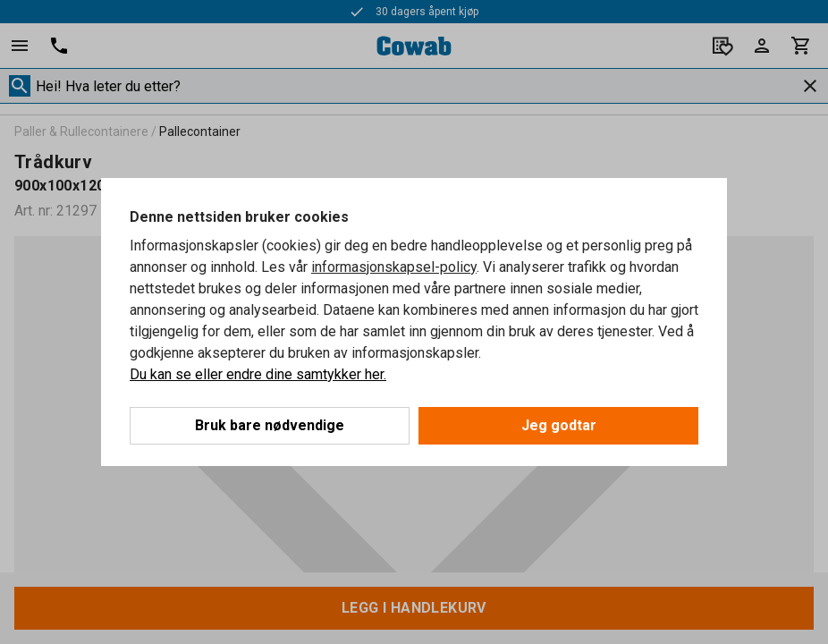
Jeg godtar (559, 425)
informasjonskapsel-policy (394, 267)
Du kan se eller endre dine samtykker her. (258, 374)
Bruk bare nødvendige (270, 425)
